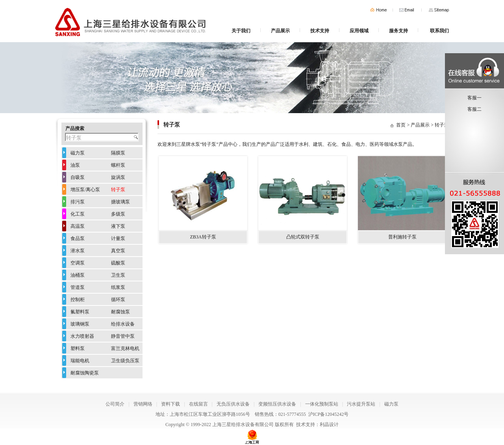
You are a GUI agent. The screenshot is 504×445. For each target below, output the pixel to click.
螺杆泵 (118, 165)
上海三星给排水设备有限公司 (243, 425)
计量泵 (118, 238)
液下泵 (118, 226)
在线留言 (198, 404)
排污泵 (78, 202)
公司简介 (115, 404)
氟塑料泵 (80, 312)
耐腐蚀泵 (120, 312)
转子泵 (442, 125)
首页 (378, 10)
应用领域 (359, 31)
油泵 (75, 165)
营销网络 (143, 404)
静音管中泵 (123, 336)
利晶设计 (329, 425)
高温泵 (78, 226)
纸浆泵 (118, 287)
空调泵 (78, 263)
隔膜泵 (118, 153)
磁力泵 (78, 153)
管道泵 (78, 287)
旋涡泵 (118, 177)
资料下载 (170, 404)
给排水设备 (123, 324)
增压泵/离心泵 (85, 190)
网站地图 (439, 10)
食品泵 (78, 238)
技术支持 (320, 31)
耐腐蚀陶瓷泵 (85, 373)
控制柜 (78, 300)
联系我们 (439, 31)
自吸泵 (78, 177)
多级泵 (118, 214)
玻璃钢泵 (80, 324)
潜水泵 (78, 251)
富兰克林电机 (125, 348)
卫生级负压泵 (125, 361)
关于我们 (241, 31)
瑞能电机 (80, 361)
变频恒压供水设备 (277, 404)
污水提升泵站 (361, 404)
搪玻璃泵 (120, 202)
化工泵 (78, 214)
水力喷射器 (82, 336)
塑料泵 (78, 348)
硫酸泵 (118, 263)
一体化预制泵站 (322, 404)
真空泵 (118, 251)
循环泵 (118, 300)
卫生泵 (118, 275)
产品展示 (280, 31)
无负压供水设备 (233, 404)
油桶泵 (78, 275)
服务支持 (398, 31)
